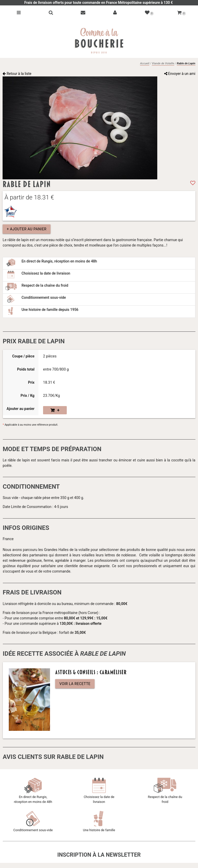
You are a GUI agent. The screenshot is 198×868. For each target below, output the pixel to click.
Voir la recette (75, 684)
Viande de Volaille (163, 63)
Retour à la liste (17, 74)
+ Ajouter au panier (27, 229)
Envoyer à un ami (180, 74)
